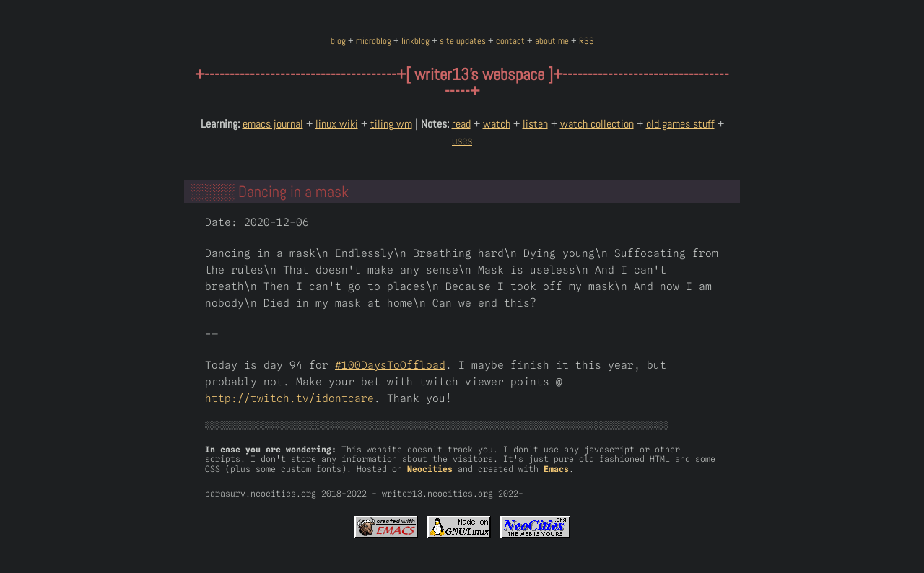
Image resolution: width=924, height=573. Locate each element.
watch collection (597, 124)
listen (535, 124)
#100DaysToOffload (390, 365)
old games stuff (680, 124)
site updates (463, 41)
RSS (587, 41)
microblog (374, 41)
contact (510, 41)
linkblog (415, 41)
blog (338, 41)
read (461, 124)
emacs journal (273, 124)
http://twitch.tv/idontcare (289, 398)
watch (497, 124)
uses (462, 140)
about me (552, 41)
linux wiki (337, 124)
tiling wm (391, 124)
